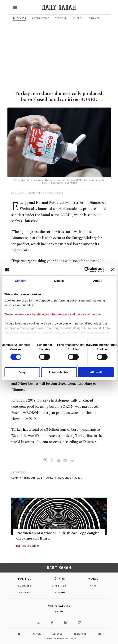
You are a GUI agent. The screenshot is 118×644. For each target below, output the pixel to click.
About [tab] (97, 281)
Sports (25, 593)
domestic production (58, 478)
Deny (22, 372)
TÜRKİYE (59, 579)
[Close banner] (112, 270)
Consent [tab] (21, 281)
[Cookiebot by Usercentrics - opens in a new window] (87, 270)
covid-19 (16, 478)
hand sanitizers (33, 478)
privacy (37, 634)
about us (57, 634)
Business (20, 18)
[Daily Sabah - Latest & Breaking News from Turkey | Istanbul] (59, 7)
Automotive (41, 18)
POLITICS (25, 579)
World (93, 579)
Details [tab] (59, 281)
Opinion (59, 593)
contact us (80, 634)
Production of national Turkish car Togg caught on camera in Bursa (58, 536)
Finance (94, 18)
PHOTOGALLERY (31, 546)
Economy (61, 18)
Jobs (19, 634)
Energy (78, 18)
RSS (99, 634)
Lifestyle (59, 586)
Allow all (96, 372)
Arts (93, 586)
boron (78, 478)
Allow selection (59, 372)
